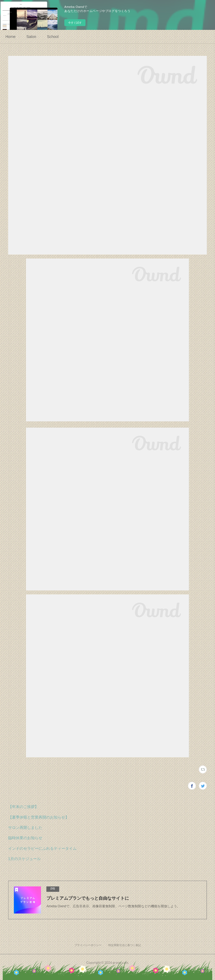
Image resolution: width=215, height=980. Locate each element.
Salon (31, 37)
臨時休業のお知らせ (25, 838)
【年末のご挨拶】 (23, 807)
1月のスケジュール (24, 859)
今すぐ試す (75, 23)
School (53, 37)
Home (10, 37)
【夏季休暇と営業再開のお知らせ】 (39, 817)
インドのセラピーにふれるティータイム (42, 848)
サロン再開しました (25, 828)
